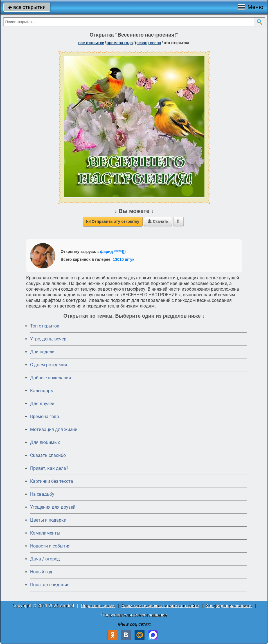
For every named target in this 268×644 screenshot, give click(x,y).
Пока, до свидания (50, 585)
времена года (120, 43)
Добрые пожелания (51, 378)
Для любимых (45, 442)
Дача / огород (45, 559)
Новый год (41, 572)
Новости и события (50, 546)
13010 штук (124, 259)
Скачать (158, 221)
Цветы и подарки (48, 520)
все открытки (27, 7)
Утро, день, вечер (48, 339)
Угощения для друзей (53, 507)
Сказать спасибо (48, 455)
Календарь (42, 391)
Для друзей (42, 404)
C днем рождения (49, 365)
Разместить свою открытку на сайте (160, 606)
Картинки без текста (52, 481)
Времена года (45, 417)
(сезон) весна (148, 43)
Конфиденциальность (229, 606)
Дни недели (42, 352)
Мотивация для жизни (54, 429)
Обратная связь (98, 606)
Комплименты (45, 533)
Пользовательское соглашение (134, 615)
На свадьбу (42, 494)
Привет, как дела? (49, 468)
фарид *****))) (113, 252)
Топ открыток (45, 326)
